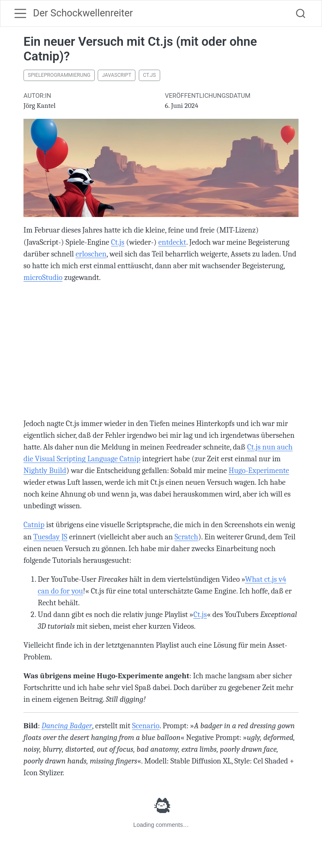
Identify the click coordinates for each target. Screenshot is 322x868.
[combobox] (301, 13)
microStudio (43, 277)
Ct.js (149, 75)
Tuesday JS (50, 537)
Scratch (186, 537)
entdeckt (173, 242)
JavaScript (117, 75)
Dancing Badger (67, 726)
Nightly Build (45, 471)
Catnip (34, 525)
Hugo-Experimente (259, 471)
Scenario (146, 726)
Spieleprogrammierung (59, 75)
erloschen (91, 254)
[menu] (20, 13)
